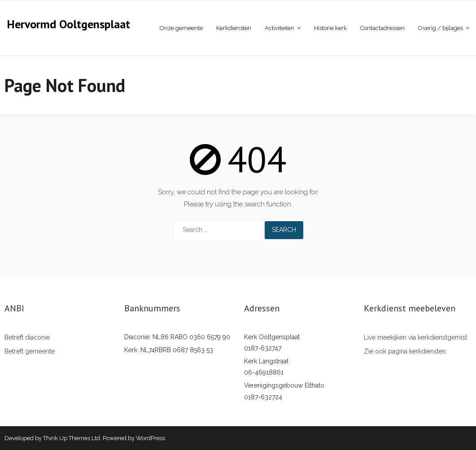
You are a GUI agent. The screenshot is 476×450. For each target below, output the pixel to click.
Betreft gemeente (30, 351)
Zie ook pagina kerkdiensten (405, 351)
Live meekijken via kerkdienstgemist (415, 337)
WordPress (151, 438)
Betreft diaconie (27, 337)
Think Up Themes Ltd (72, 438)
